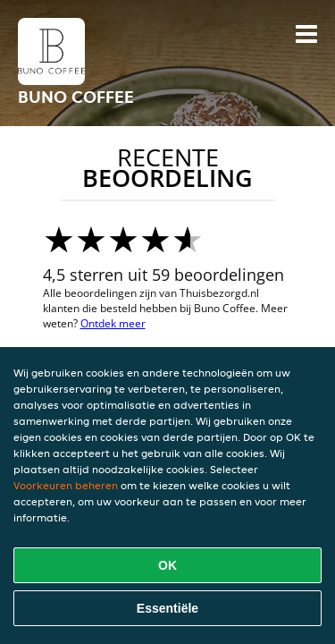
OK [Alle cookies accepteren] (167, 565)
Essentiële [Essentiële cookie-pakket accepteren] (167, 608)
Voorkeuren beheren (66, 485)
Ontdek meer (113, 323)
